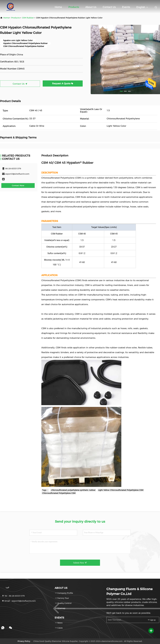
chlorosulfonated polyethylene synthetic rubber (73, 490)
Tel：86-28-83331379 (13, 596)
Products (74, 7)
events (126, 7)
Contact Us (109, 7)
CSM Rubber (28, 18)
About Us (91, 7)
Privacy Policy (24, 641)
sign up (151, 620)
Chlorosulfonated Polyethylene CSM (59, 493)
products (15, 18)
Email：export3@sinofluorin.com (19, 601)
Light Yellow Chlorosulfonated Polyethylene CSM (121, 490)
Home (58, 7)
